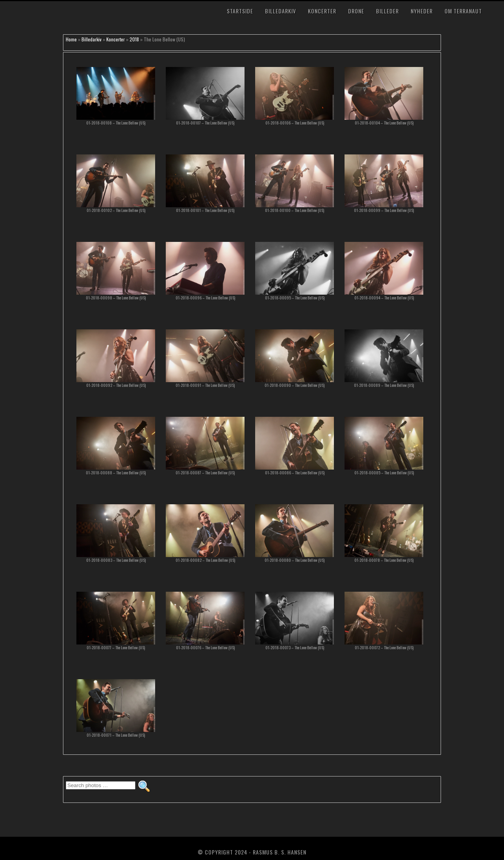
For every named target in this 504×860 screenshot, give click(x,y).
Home (71, 39)
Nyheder (422, 11)
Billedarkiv (281, 11)
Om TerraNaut (463, 11)
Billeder (387, 11)
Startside (240, 11)
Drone (356, 11)
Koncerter (322, 11)
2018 (134, 39)
